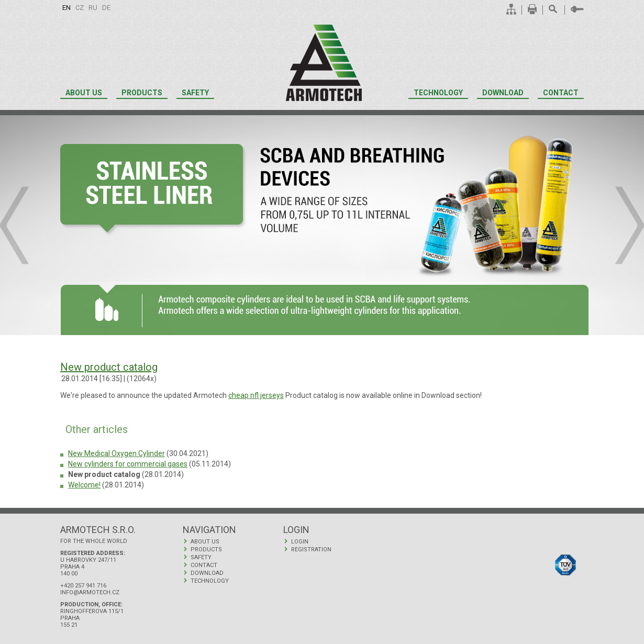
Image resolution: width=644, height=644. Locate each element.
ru (93, 8)
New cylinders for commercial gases (128, 464)
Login (300, 542)
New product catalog (109, 367)
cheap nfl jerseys (256, 395)
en (66, 8)
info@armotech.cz (90, 592)
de (106, 8)
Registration (311, 549)
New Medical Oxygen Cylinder (116, 453)
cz (80, 8)
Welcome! (84, 485)
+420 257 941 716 (83, 586)
